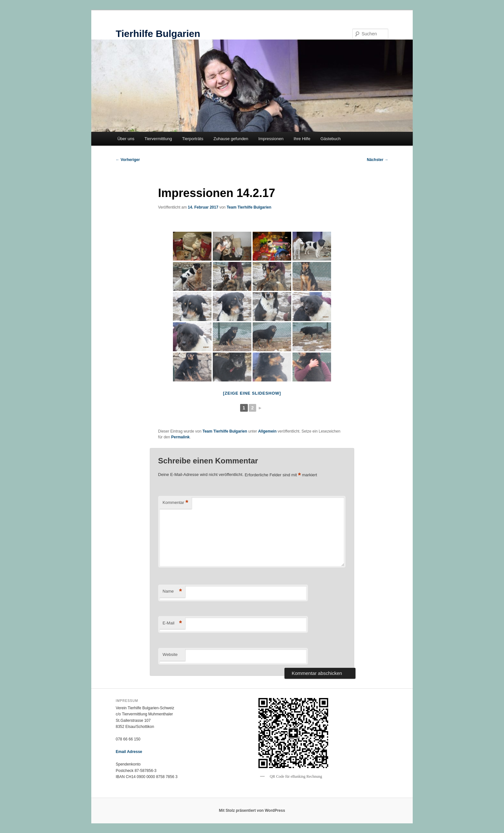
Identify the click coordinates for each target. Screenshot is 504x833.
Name (172, 591)
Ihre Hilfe (302, 139)
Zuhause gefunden (231, 139)
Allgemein (267, 431)
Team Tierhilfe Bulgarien (249, 207)
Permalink (180, 437)
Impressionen (271, 139)
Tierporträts (193, 139)
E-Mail (172, 623)
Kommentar (175, 503)
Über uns (126, 139)
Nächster (378, 160)
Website (170, 654)
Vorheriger (128, 160)
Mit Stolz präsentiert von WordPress (252, 811)
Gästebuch (331, 139)
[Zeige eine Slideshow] (252, 393)
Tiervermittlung (158, 139)
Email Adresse (129, 752)
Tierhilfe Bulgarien (158, 34)
